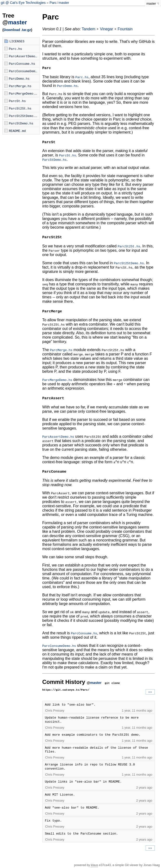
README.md (17, 131)
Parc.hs (15, 49)
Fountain (125, 29)
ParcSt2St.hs (20, 108)
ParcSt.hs (17, 101)
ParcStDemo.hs (21, 123)
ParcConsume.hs (22, 64)
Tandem (89, 29)
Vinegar (107, 29)
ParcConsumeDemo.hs (24, 71)
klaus (94, 865)
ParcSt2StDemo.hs (24, 116)
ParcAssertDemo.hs (24, 56)
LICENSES (17, 41)
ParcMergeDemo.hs (24, 93)
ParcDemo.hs (19, 78)
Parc (53, 3)
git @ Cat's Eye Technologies (24, 3)
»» (150, 692)
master (64, 3)
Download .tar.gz (17, 30)
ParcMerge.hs (20, 86)
